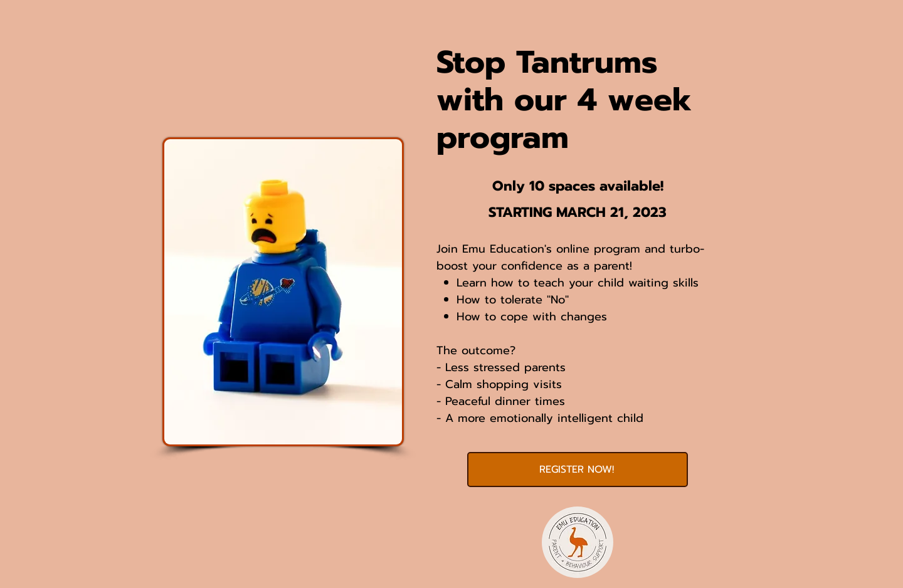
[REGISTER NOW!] (578, 470)
